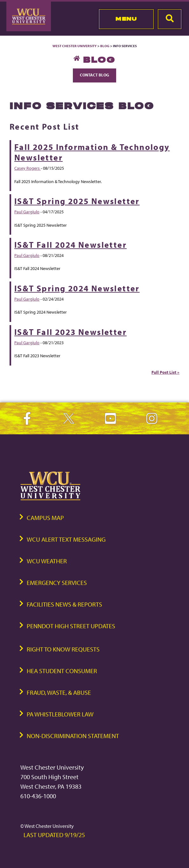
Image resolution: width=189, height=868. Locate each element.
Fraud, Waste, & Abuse (59, 692)
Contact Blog (94, 75)
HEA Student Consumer (62, 671)
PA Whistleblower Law (60, 714)
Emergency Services (57, 583)
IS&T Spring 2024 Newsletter (77, 288)
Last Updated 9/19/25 (54, 835)
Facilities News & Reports (64, 604)
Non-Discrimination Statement (73, 736)
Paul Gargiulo (27, 212)
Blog (105, 46)
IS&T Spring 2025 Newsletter (77, 201)
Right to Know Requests (63, 649)
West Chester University (75, 46)
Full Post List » (165, 372)
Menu (126, 19)
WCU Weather (47, 561)
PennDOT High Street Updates (71, 626)
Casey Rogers (28, 168)
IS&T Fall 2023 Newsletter (70, 332)
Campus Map (45, 518)
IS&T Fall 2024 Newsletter (70, 245)
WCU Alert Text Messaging (66, 539)
